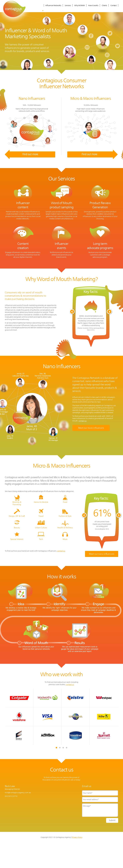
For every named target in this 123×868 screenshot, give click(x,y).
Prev (72, 312)
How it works (93, 5)
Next (109, 312)
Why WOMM (80, 5)
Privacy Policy (77, 837)
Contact (114, 5)
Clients (104, 5)
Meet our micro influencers (91, 428)
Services (68, 5)
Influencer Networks (53, 5)
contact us (83, 421)
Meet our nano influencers (102, 554)
